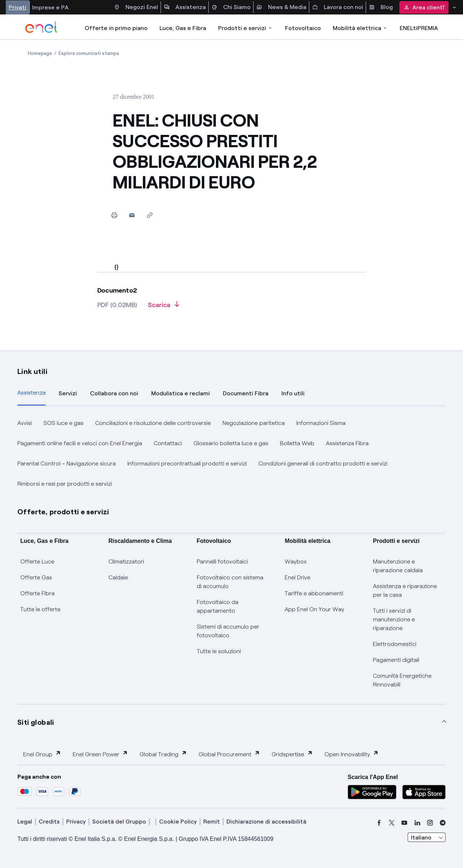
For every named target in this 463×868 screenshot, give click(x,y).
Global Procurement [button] (229, 754)
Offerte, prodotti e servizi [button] (63, 512)
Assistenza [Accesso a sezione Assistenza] (185, 7)
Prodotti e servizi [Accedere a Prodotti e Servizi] (245, 28)
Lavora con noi (338, 7)
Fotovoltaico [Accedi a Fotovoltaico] (303, 28)
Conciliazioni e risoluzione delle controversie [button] (153, 423)
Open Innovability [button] (352, 754)
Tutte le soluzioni (219, 651)
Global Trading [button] (163, 754)
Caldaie (118, 577)
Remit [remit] (212, 822)
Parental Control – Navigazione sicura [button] (67, 463)
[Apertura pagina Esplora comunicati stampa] (89, 53)
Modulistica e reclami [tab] (180, 393)
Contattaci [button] (168, 443)
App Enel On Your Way (315, 609)
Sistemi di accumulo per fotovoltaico (228, 631)
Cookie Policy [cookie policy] (178, 822)
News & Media (281, 7)
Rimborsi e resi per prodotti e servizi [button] (65, 484)
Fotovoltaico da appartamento (218, 606)
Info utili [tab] (293, 393)
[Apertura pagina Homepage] (40, 53)
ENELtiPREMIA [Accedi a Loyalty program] (419, 28)
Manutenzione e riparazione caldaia (398, 566)
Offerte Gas (36, 577)
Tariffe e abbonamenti (314, 593)
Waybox (296, 561)
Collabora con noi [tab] (114, 393)
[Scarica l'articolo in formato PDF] (163, 307)
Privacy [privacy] (76, 822)
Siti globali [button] (36, 722)
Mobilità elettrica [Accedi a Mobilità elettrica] (360, 28)
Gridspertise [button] (292, 754)
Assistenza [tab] (31, 393)
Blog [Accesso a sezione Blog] (381, 7)
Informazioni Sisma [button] (321, 423)
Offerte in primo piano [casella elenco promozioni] (116, 28)
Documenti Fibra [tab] (246, 393)
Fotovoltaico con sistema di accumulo (230, 582)
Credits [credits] (49, 822)
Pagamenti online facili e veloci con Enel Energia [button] (80, 443)
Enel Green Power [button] (100, 754)
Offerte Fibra (37, 593)
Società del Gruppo (119, 822)
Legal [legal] (25, 822)
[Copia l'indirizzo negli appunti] (150, 215)
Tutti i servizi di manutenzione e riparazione (394, 619)
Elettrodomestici (395, 644)
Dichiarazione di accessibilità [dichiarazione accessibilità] (266, 822)
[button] (132, 215)
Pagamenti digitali (396, 660)
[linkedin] (417, 823)
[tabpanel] (231, 454)
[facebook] (379, 823)
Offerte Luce (37, 561)
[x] (392, 823)
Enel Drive (298, 577)
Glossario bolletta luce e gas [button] (231, 443)
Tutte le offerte (40, 609)
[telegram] (443, 823)
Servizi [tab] (68, 393)
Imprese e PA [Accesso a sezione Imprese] (50, 7)
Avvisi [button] (25, 423)
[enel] (41, 27)
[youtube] (404, 823)
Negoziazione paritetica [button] (254, 423)
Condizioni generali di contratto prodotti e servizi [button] (323, 463)
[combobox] (427, 837)
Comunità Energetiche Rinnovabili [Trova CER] (402, 680)
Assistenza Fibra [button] (347, 443)
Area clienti (424, 7)
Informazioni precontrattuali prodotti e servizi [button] (187, 463)
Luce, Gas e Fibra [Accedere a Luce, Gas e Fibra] (183, 28)
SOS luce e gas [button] (63, 423)
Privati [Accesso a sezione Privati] (18, 7)
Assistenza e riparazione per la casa (405, 590)
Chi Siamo (231, 7)
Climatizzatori (126, 561)
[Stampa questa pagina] (114, 215)
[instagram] (430, 823)
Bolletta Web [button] (297, 443)
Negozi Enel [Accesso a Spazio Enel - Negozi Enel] (136, 7)
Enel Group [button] (42, 754)
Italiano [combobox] (421, 837)
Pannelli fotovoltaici (222, 561)
